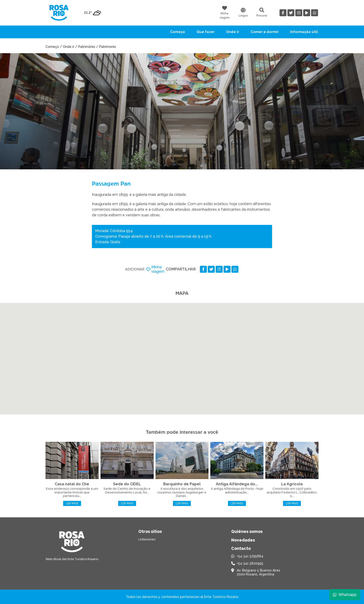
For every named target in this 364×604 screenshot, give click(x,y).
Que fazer (206, 32)
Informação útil (304, 32)
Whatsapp (345, 595)
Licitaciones (147, 539)
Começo (178, 32)
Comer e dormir (265, 32)
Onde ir (233, 32)
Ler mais (72, 503)
